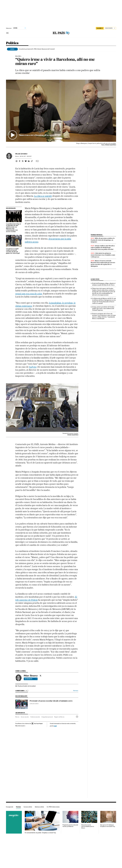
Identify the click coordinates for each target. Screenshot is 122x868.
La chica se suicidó (43, 196)
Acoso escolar (25, 717)
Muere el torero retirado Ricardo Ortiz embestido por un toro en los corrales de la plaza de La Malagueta (103, 263)
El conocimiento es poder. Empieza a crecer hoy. (40, 833)
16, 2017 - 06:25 (26, 156)
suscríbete (100, 28)
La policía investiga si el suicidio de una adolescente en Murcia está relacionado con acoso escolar (13, 228)
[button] (61, 111)
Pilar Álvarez (21, 154)
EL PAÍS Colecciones (53, 807)
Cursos (18, 807)
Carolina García (34, 704)
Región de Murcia (59, 717)
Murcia (17, 717)
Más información (21, 726)
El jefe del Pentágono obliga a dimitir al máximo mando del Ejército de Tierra (104, 284)
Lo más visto (95, 279)
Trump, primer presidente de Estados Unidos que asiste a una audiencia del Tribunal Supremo (103, 308)
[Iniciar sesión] (110, 28)
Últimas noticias (97, 235)
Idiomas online (39, 807)
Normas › (76, 691)
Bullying (18, 56)
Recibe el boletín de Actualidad (27, 686)
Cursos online (28, 807)
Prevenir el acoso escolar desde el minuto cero (51, 701)
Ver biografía (31, 679)
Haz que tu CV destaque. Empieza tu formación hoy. (108, 826)
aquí (55, 726)
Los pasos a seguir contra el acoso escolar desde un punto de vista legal (13, 251)
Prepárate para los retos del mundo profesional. (70, 826)
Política (12, 43)
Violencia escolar (35, 717)
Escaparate (10, 807)
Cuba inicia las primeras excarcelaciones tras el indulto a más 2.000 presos (103, 255)
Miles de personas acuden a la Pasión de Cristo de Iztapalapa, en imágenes (103, 240)
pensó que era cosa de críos (29, 294)
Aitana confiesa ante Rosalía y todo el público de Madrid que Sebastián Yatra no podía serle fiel (103, 248)
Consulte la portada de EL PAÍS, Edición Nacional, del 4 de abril (37, 49)
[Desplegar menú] (8, 33)
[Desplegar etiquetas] (77, 717)
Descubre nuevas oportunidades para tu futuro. (88, 826)
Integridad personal (47, 717)
